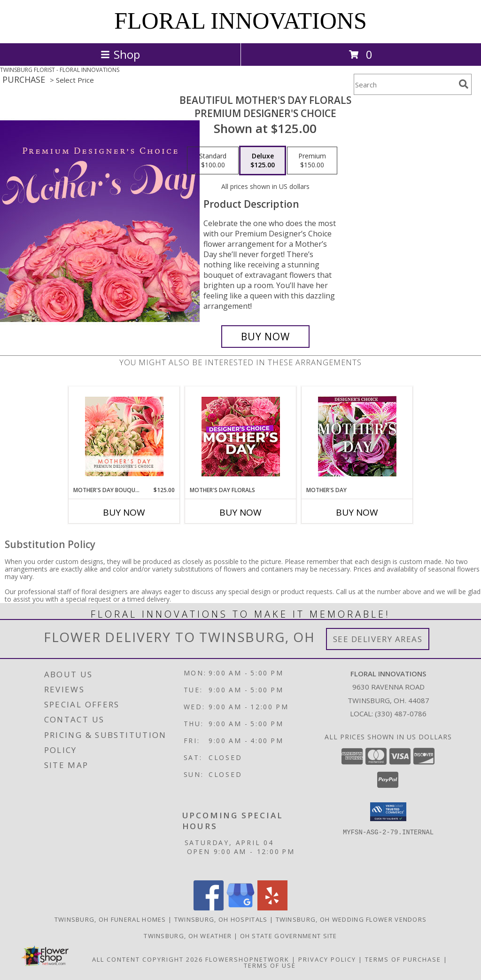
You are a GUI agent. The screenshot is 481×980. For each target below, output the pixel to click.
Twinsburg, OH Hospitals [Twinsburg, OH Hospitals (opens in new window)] (221, 919)
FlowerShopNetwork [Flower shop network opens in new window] (247, 959)
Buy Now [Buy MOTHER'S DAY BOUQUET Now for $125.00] (124, 512)
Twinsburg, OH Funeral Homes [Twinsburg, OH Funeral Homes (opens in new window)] (110, 919)
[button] (388, 812)
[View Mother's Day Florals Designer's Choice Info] (241, 436)
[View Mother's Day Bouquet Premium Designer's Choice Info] (124, 436)
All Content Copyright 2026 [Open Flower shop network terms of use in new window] (147, 959)
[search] (464, 84)
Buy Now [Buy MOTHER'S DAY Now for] (357, 512)
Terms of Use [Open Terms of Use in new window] (270, 965)
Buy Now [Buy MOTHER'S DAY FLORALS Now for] (240, 512)
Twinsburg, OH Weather (188, 936)
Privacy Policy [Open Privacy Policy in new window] (327, 959)
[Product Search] (404, 84)
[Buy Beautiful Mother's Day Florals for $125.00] (265, 337)
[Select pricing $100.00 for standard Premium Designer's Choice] (213, 161)
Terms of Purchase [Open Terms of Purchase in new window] (403, 959)
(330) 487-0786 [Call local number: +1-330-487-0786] (401, 713)
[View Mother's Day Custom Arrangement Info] (357, 436)
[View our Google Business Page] (240, 908)
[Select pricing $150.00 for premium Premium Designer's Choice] (312, 161)
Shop (120, 54)
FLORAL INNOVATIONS (240, 21)
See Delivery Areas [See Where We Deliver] (378, 639)
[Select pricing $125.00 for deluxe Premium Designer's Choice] (263, 161)
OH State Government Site (289, 936)
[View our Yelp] (272, 908)
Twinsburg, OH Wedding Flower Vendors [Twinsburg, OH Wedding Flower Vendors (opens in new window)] (351, 919)
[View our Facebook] (209, 908)
